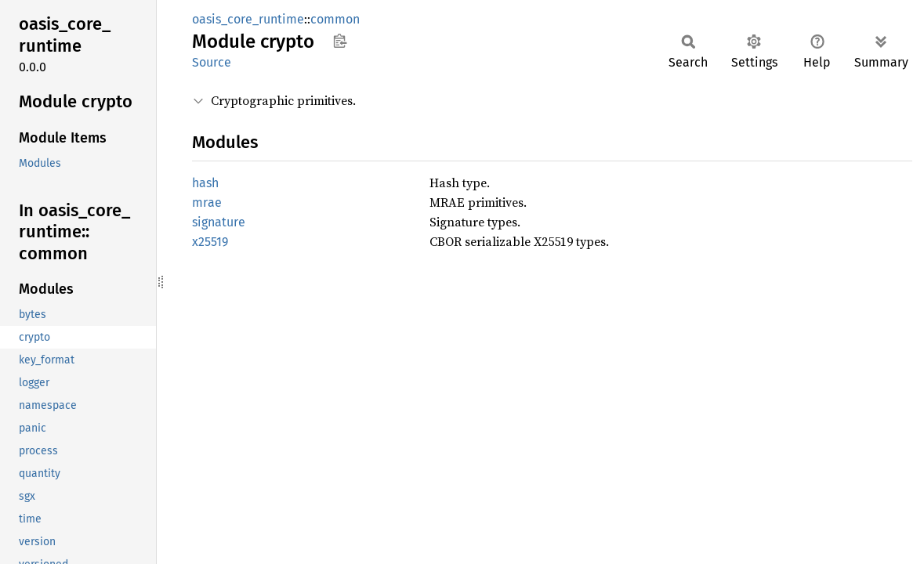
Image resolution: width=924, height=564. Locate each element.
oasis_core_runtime (248, 19)
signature (219, 222)
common (335, 19)
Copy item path (340, 41)
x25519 (210, 242)
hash (205, 183)
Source (212, 62)
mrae (207, 202)
